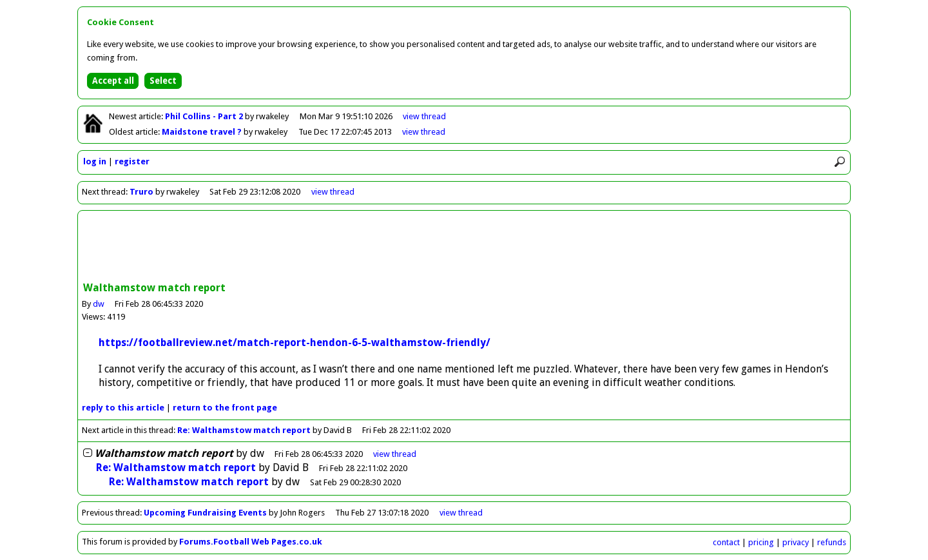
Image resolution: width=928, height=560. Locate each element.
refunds (832, 542)
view (424, 116)
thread (395, 454)
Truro (141, 192)
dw (99, 304)
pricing (761, 542)
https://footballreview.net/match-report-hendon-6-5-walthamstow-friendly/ (295, 343)
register (132, 161)
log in (95, 161)
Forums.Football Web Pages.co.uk (251, 542)
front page (225, 408)
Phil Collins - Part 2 (205, 116)
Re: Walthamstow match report (244, 430)
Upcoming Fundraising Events (205, 513)
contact (726, 542)
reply (123, 408)
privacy (796, 542)
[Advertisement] (464, 247)
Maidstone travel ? (203, 132)
